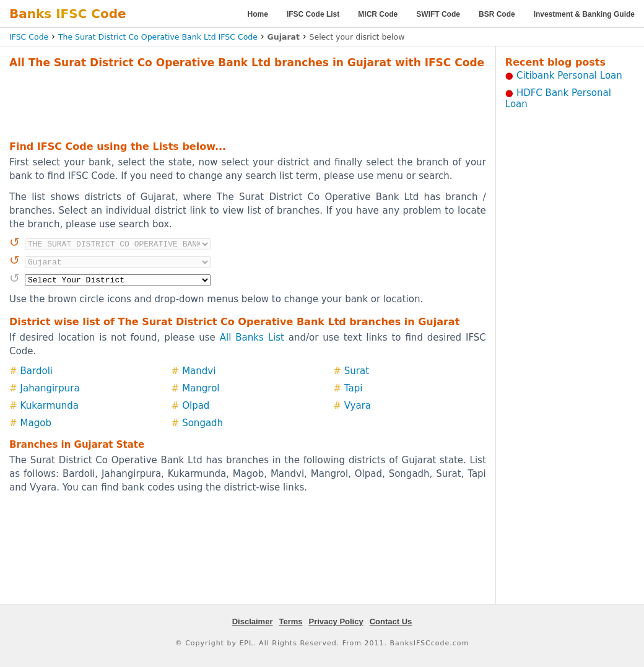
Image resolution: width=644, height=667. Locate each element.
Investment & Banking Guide (584, 14)
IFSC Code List (313, 14)
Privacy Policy (336, 621)
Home (258, 14)
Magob (36, 423)
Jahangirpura (50, 388)
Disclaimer (253, 621)
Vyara (358, 406)
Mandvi (199, 371)
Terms (290, 621)
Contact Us (391, 621)
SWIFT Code (438, 14)
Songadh (202, 423)
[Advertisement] (248, 103)
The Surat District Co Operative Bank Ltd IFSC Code (158, 37)
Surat (357, 371)
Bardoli (37, 371)
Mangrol (201, 388)
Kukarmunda (50, 406)
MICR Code (378, 14)
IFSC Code (29, 37)
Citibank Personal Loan (569, 76)
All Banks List (252, 338)
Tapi (354, 388)
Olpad (196, 406)
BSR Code (497, 14)
